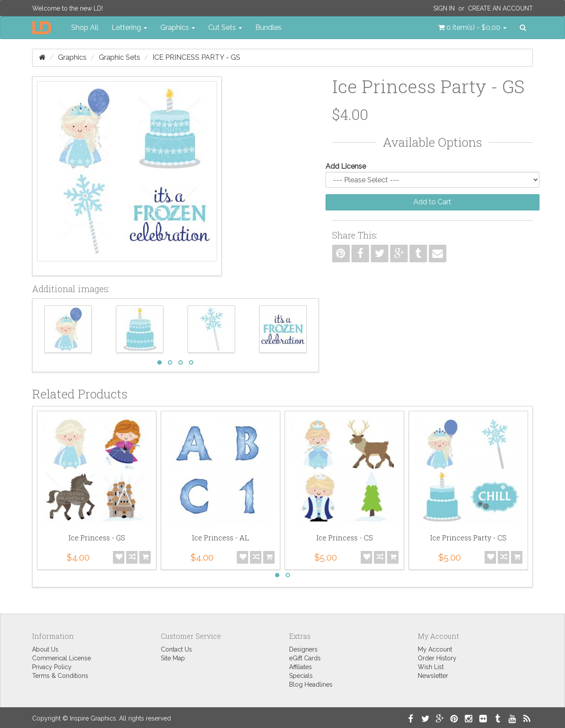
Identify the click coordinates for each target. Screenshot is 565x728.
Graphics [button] (178, 27)
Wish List (431, 667)
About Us (45, 649)
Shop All (85, 27)
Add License (346, 166)
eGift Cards (305, 658)
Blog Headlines (311, 685)
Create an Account (500, 8)
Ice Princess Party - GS (196, 57)
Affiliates (301, 667)
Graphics (72, 57)
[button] (472, 28)
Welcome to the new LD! (67, 8)
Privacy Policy (52, 667)
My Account (435, 649)
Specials (301, 676)
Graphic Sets (120, 57)
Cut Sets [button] (225, 27)
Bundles (268, 27)
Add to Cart (432, 202)
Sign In (444, 8)
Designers (303, 649)
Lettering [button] (129, 27)
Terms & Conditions (60, 676)
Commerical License (62, 658)
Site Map (173, 658)
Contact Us (176, 649)
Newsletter (433, 676)
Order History (437, 658)
